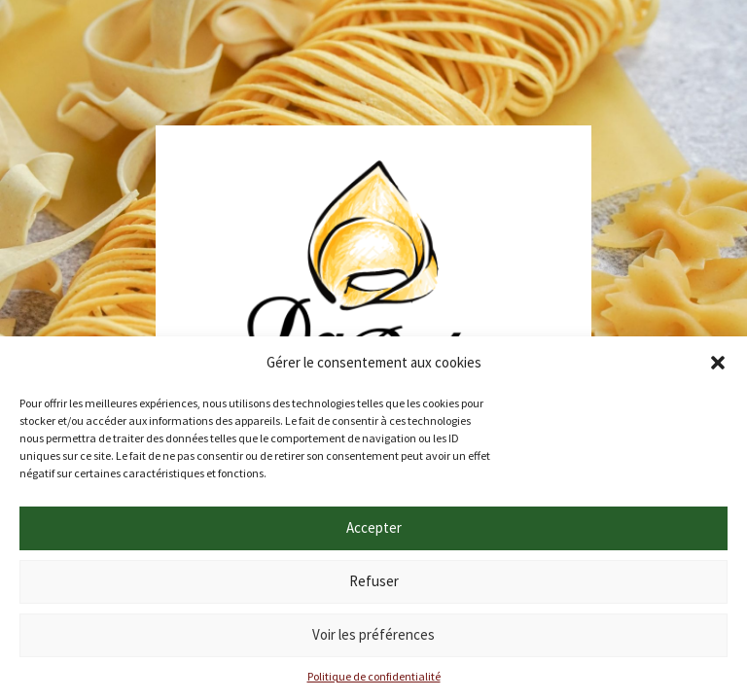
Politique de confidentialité (374, 676)
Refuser (374, 581)
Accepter (374, 527)
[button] (718, 363)
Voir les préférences (373, 634)
